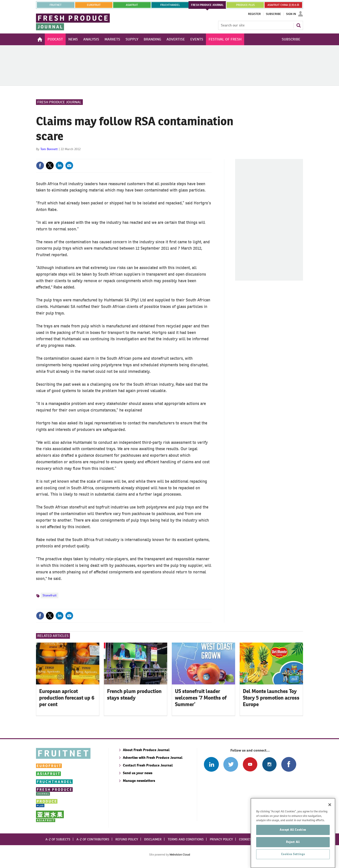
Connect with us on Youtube (250, 764)
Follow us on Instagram (269, 764)
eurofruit (94, 5)
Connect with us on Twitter (231, 764)
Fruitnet (56, 5)
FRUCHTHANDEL (170, 5)
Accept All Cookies (293, 858)
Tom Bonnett (49, 149)
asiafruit (132, 5)
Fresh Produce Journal (59, 102)
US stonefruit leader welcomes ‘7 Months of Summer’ (201, 698)
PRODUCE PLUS (245, 5)
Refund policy (127, 839)
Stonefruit (50, 595)
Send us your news (138, 773)
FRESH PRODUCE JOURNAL (207, 5)
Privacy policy (221, 839)
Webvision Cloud (180, 855)
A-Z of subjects (58, 839)
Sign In (291, 14)
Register (254, 14)
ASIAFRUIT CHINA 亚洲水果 (283, 5)
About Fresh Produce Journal (146, 750)
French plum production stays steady (134, 694)
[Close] (330, 833)
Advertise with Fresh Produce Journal (153, 758)
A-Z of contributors (93, 839)
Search (298, 25)
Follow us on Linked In (211, 764)
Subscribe (273, 14)
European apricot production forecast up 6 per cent (67, 698)
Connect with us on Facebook (289, 764)
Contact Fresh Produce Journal (148, 765)
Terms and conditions (186, 839)
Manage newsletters (139, 781)
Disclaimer (153, 839)
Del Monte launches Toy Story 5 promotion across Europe (271, 698)
